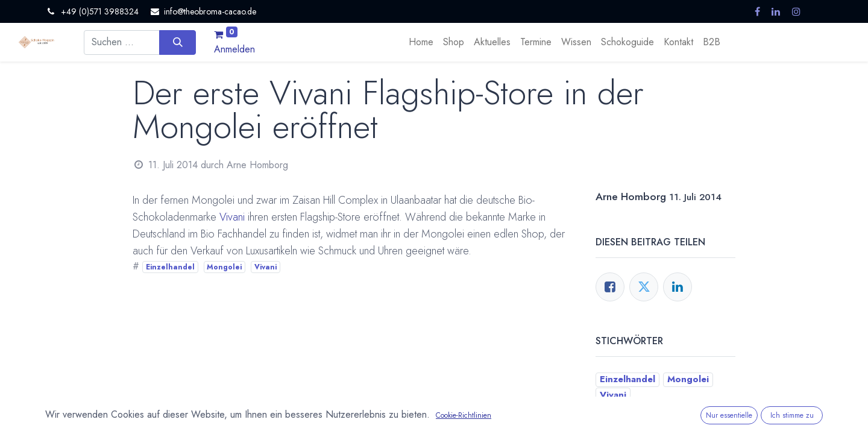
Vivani (232, 217)
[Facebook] (610, 287)
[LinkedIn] (678, 287)
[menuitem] (421, 42)
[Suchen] (178, 42)
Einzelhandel (170, 267)
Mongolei (224, 267)
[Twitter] (644, 287)
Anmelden (234, 49)
